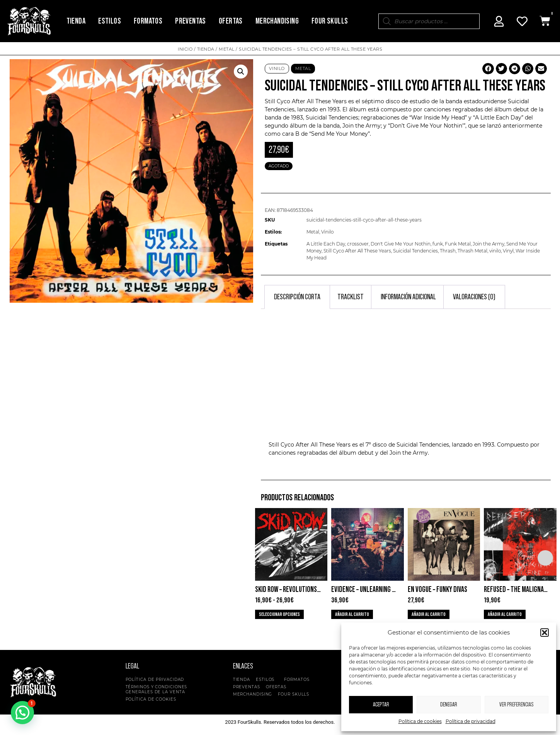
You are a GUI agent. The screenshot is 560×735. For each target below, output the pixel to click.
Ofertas (231, 21)
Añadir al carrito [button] (352, 614)
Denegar (449, 705)
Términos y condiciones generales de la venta (157, 689)
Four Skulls (330, 21)
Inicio (185, 49)
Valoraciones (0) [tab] (474, 297)
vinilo (495, 251)
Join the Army (489, 244)
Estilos (110, 21)
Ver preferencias (516, 705)
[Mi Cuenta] (499, 21)
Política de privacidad (471, 721)
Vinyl (508, 251)
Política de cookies (420, 721)
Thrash (448, 251)
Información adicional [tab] (408, 297)
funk (438, 244)
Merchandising (277, 21)
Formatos (148, 21)
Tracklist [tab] (351, 297)
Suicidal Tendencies (332, 118)
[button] (545, 633)
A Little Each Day (326, 244)
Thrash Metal (472, 251)
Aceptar (381, 705)
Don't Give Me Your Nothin (401, 244)
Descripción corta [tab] (297, 297)
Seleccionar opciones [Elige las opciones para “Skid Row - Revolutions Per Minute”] (279, 614)
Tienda (76, 21)
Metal (227, 49)
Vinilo (277, 68)
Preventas (191, 21)
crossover (358, 244)
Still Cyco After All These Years (306, 101)
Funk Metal (458, 244)
